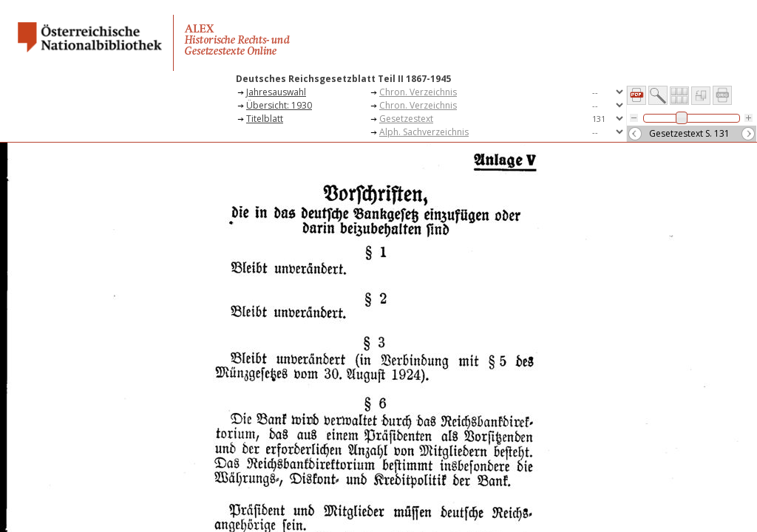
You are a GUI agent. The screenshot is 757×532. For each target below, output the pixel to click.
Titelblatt (265, 119)
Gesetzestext (406, 119)
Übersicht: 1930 (279, 105)
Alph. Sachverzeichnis (424, 132)
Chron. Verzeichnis (418, 92)
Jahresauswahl (276, 92)
